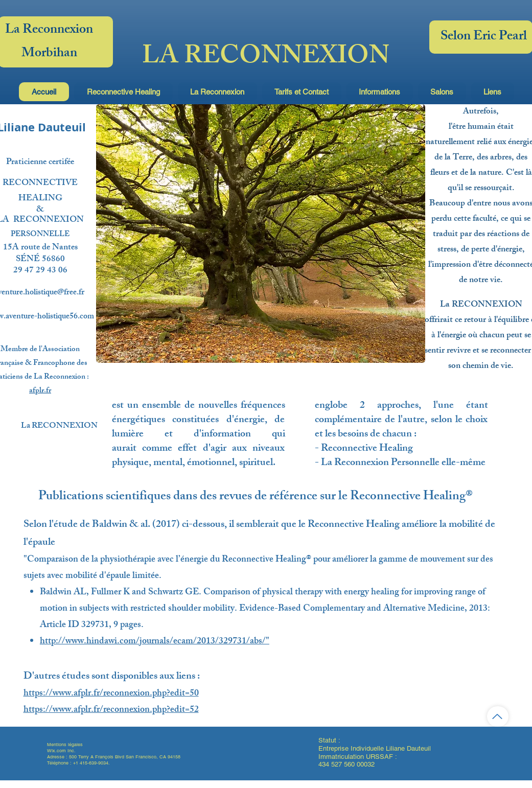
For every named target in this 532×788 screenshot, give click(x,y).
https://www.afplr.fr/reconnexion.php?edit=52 (111, 710)
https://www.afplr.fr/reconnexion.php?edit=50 (111, 694)
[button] (123, 92)
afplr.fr (40, 391)
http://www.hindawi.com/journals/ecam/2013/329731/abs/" (155, 642)
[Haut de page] (498, 716)
